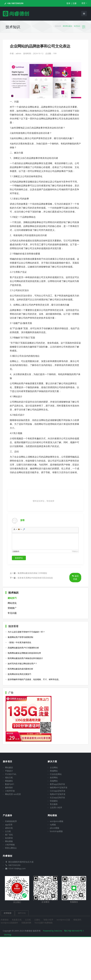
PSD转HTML (11, 774)
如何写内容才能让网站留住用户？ (22, 664)
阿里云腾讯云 (11, 848)
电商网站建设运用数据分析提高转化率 (24, 653)
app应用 (9, 825)
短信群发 (9, 838)
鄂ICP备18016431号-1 (74, 931)
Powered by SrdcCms (53, 931)
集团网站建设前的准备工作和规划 (32, 573)
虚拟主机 (9, 828)
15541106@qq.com (17, 868)
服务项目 (8, 761)
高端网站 (54, 781)
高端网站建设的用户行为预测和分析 (23, 648)
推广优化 (9, 835)
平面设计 (9, 771)
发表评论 (19, 558)
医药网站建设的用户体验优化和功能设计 (25, 658)
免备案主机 (17, 920)
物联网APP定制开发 (59, 787)
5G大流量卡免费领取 (44, 923)
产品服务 (8, 815)
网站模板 (9, 841)
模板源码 (77, 920)
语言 (83, 3)
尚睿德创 (5, 920)
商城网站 (54, 771)
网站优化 (12, 603)
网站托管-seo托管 (13, 794)
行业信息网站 (56, 774)
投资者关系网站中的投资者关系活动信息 (35, 578)
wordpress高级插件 (10, 923)
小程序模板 (10, 845)
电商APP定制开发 (58, 794)
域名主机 (9, 777)
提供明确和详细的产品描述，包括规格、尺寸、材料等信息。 (34, 679)
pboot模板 (55, 828)
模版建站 (9, 781)
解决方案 (52, 761)
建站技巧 (84, 27)
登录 (68, 3)
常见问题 (12, 613)
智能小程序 (49, 920)
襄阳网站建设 (67, 26)
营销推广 (12, 608)
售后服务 (54, 804)
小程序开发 (10, 791)
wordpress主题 (64, 920)
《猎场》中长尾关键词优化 (19, 642)
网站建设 (9, 767)
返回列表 (75, 577)
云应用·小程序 (56, 807)
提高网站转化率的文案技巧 (19, 674)
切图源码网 (27, 923)
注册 (75, 3)
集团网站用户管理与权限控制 (20, 637)
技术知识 (77, 26)
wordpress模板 (57, 821)
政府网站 (54, 777)
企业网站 (54, 767)
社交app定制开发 (57, 797)
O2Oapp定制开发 (58, 791)
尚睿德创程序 (11, 821)
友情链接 (8, 913)
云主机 (8, 831)
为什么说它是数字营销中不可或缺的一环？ (26, 632)
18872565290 (14, 865)
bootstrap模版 (56, 831)
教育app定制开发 (57, 784)
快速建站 (54, 801)
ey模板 (53, 825)
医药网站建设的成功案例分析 (20, 669)
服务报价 (9, 787)
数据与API (10, 784)
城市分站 (22, 913)
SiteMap (8, 935)
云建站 (37, 920)
